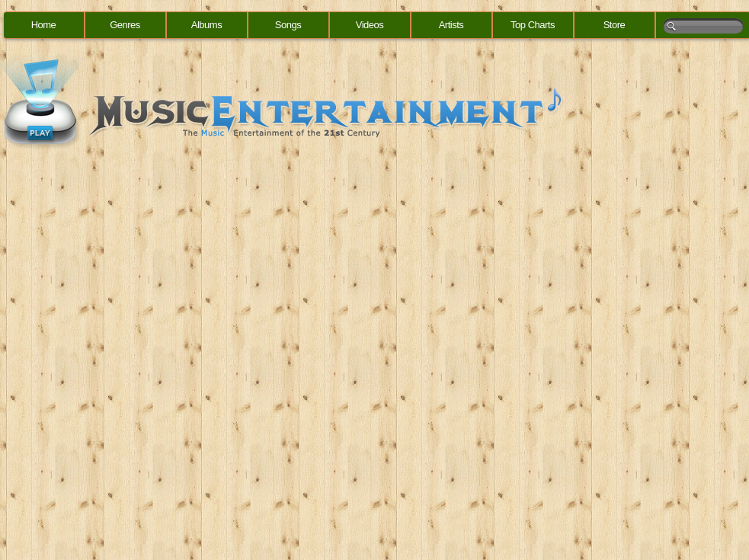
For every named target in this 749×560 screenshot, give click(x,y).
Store (615, 25)
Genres (125, 25)
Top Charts (533, 25)
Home (44, 25)
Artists (451, 25)
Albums (206, 25)
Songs (288, 25)
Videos (370, 25)
